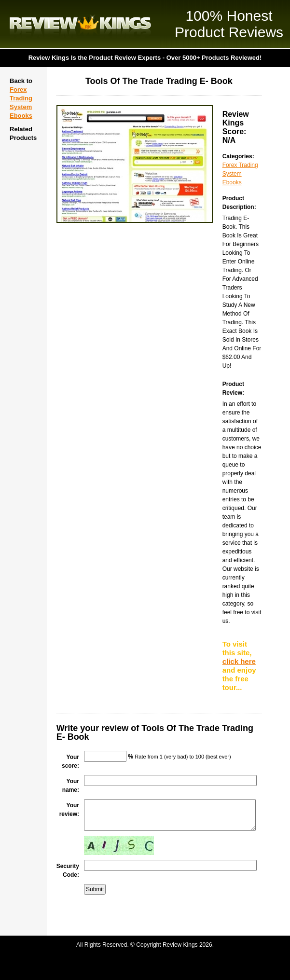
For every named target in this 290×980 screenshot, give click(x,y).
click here (239, 661)
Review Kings (80, 24)
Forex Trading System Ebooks (240, 174)
